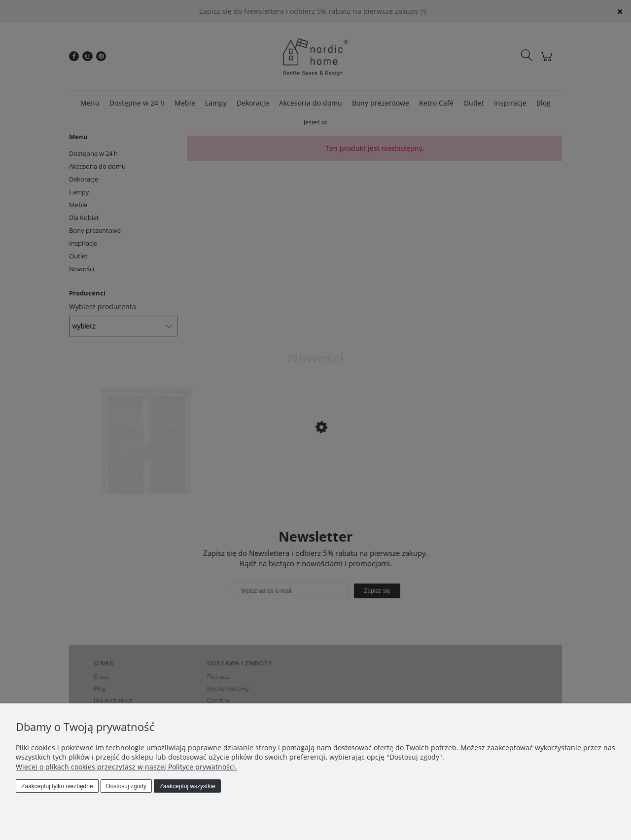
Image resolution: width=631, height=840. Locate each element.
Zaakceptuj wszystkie (187, 786)
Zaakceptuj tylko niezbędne (57, 786)
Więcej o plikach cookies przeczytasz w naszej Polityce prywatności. (126, 767)
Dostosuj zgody (126, 786)
